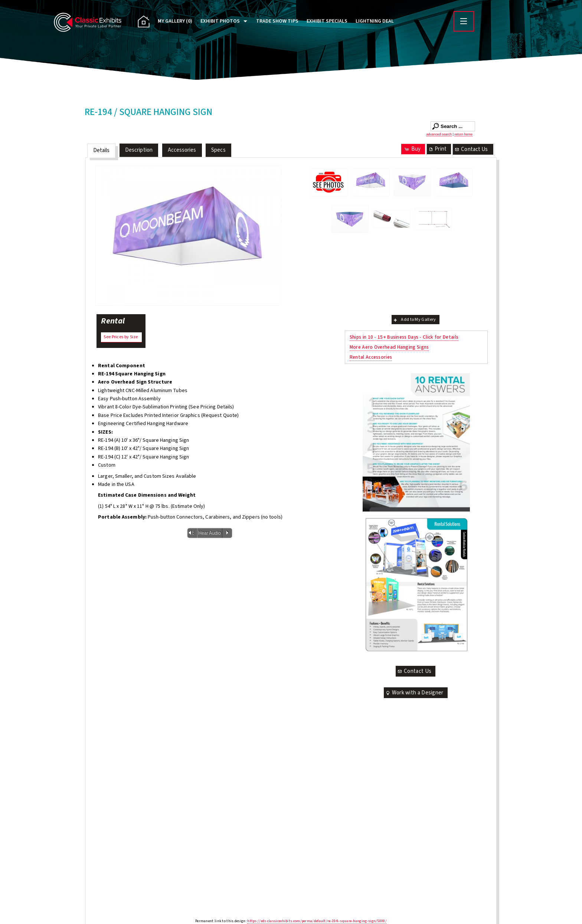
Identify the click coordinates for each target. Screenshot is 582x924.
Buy (412, 149)
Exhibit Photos (220, 21)
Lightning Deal (375, 21)
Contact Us (471, 149)
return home (463, 134)
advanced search (439, 134)
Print (437, 149)
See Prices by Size (121, 337)
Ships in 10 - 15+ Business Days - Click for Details (404, 337)
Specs (218, 150)
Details (102, 150)
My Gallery (175, 21)
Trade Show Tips (277, 21)
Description (139, 150)
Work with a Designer (414, 693)
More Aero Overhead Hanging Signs (389, 347)
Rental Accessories (371, 357)
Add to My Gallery (414, 320)
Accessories (182, 150)
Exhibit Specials (327, 21)
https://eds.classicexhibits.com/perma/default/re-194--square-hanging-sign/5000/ (317, 921)
